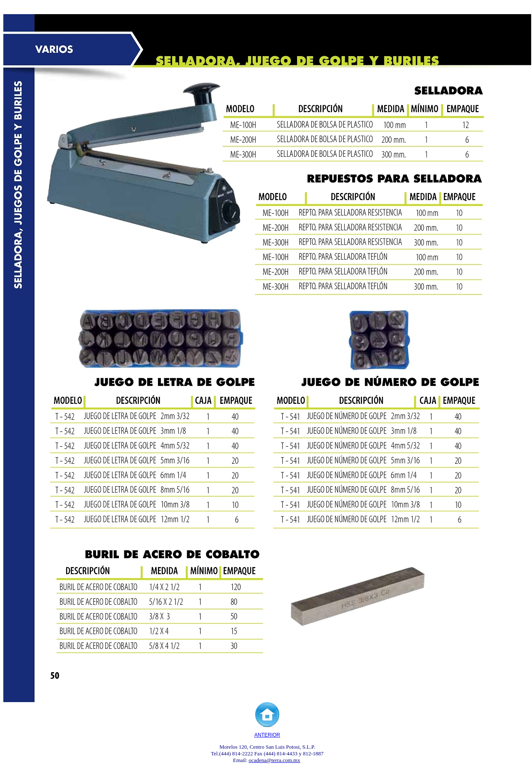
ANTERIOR (267, 735)
